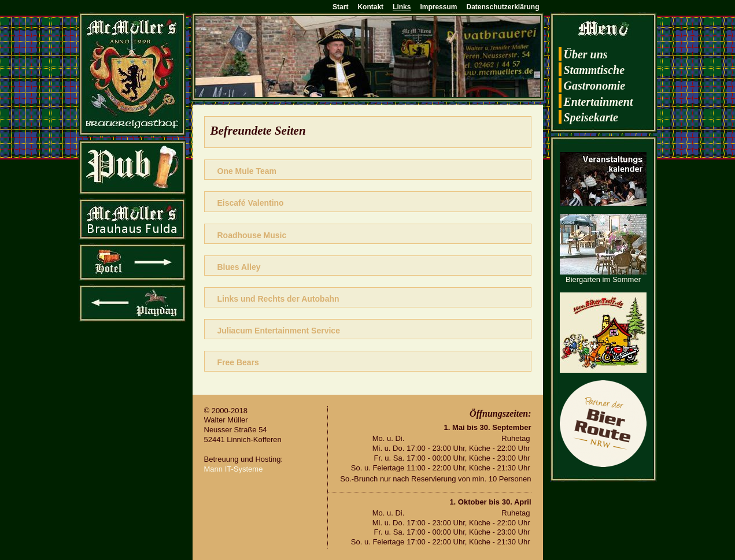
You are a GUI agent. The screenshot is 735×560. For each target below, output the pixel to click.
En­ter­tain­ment (599, 102)
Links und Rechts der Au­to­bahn (278, 299)
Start (340, 7)
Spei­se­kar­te (591, 117)
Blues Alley (239, 267)
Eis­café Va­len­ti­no (251, 203)
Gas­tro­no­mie (595, 86)
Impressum (438, 7)
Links (402, 7)
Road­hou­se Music (252, 235)
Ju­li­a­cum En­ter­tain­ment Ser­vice (279, 331)
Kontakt (370, 7)
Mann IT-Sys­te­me (234, 469)
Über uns (586, 54)
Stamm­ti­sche (594, 70)
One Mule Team (247, 171)
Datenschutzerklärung (503, 7)
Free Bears (238, 362)
